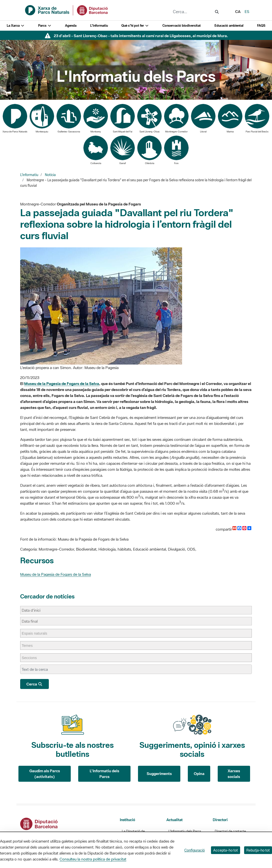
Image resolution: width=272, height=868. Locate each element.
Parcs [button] (45, 26)
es (247, 11)
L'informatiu (29, 175)
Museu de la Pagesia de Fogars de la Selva (62, 384)
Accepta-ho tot (226, 850)
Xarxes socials (234, 774)
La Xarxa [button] (16, 26)
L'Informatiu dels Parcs (104, 774)
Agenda (71, 26)
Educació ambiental (229, 26)
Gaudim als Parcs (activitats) (45, 774)
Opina (199, 773)
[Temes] (30, 645)
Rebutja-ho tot (258, 850)
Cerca (34, 684)
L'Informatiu (99, 26)
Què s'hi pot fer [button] (135, 26)
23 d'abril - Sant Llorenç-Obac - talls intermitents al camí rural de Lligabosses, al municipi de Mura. (141, 36)
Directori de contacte (230, 831)
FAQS (261, 26)
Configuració (195, 850)
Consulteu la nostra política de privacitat (93, 859)
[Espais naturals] (37, 633)
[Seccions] (32, 658)
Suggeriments (159, 773)
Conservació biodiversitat (182, 26)
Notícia (50, 175)
